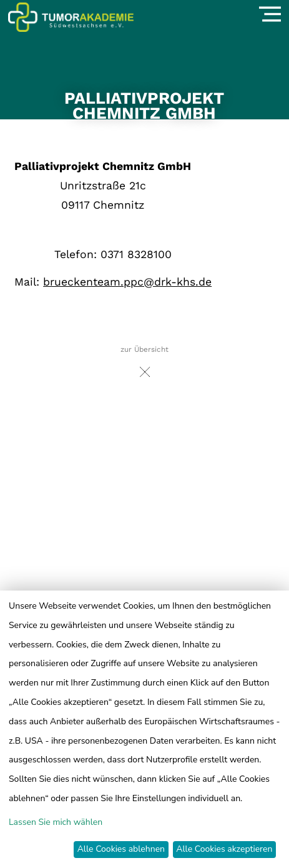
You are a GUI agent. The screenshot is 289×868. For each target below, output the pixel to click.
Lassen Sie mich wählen (56, 822)
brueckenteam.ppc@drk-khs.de (127, 282)
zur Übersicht (144, 365)
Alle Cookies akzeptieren (224, 849)
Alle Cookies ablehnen (121, 849)
